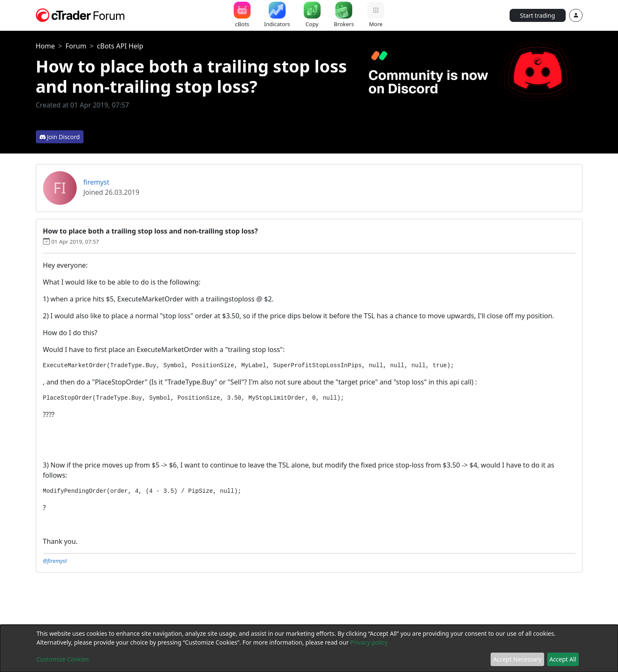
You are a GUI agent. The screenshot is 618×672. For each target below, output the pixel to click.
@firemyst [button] (55, 561)
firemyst (97, 182)
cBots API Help (120, 46)
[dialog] (309, 648)
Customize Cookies (63, 659)
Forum (76, 46)
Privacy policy (369, 642)
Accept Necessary (517, 659)
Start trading (538, 15)
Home (46, 46)
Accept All (563, 659)
